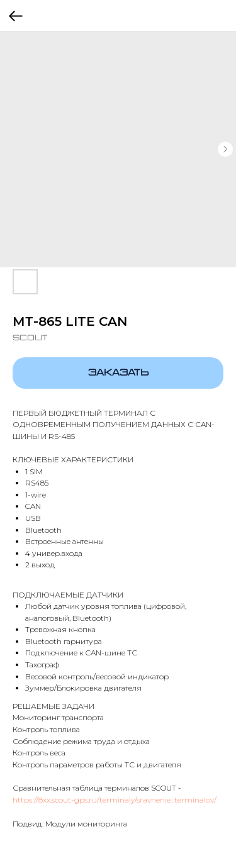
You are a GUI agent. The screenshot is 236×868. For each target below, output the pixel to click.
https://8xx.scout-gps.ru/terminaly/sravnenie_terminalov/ (115, 800)
